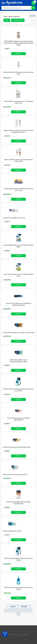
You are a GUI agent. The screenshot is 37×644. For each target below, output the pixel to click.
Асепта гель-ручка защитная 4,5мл (15, 475)
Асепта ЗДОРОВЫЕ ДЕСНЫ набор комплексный (18, 503)
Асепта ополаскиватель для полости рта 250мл (18, 588)
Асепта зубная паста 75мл (12, 531)
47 (18, 614)
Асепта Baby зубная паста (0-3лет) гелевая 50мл (18, 246)
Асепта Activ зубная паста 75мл (14, 218)
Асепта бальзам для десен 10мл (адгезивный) (18, 419)
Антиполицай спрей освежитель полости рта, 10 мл (18, 190)
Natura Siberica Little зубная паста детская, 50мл (18, 73)
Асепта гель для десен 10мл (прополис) (17, 447)
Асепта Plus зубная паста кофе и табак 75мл (18, 332)
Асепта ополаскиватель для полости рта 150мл (18, 559)
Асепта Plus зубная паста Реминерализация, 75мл (18, 361)
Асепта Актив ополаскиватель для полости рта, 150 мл (18, 390)
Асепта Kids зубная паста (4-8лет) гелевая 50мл (18, 275)
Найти (33, 8)
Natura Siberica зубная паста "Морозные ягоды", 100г (18, 160)
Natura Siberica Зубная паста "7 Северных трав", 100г (18, 102)
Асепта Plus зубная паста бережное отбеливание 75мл (18, 304)
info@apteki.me (25, 635)
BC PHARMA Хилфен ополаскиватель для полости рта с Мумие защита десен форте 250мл (18, 43)
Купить (18, 54)
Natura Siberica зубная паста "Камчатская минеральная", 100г (18, 131)
